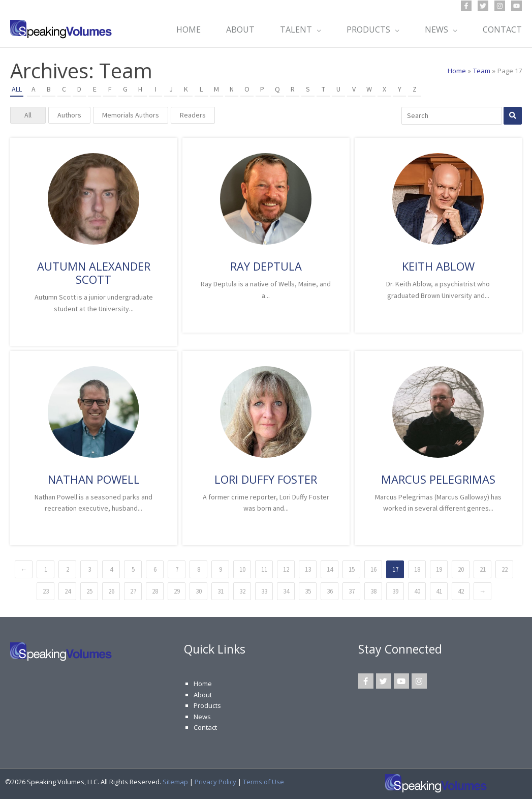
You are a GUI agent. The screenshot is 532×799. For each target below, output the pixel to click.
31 (221, 591)
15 (352, 569)
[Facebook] (466, 6)
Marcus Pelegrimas (438, 479)
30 (199, 591)
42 (461, 591)
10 (242, 569)
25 (89, 591)
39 (395, 591)
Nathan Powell (94, 479)
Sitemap (175, 782)
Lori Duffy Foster (266, 479)
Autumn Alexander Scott (94, 273)
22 (505, 569)
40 (417, 591)
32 (242, 591)
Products (207, 705)
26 (111, 591)
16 (373, 569)
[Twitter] (483, 6)
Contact (205, 727)
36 (330, 591)
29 (177, 591)
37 (352, 591)
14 (330, 569)
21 (483, 569)
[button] (317, 29)
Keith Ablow (438, 266)
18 (417, 569)
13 (308, 569)
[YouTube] (517, 6)
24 (68, 591)
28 (155, 591)
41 (439, 591)
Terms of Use (263, 782)
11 (264, 569)
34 (286, 591)
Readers (193, 115)
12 (286, 569)
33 (264, 591)
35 (308, 591)
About (203, 695)
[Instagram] (500, 6)
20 (461, 569)
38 (373, 591)
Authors (69, 115)
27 (133, 591)
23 (46, 591)
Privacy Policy (215, 782)
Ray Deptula (266, 266)
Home (203, 684)
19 (439, 569)
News (202, 717)
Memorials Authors (131, 115)
